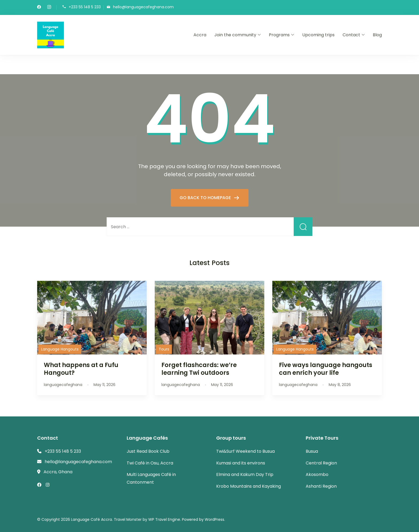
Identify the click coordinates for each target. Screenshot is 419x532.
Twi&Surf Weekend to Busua (245, 451)
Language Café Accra (92, 519)
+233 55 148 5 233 (85, 7)
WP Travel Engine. (165, 519)
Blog (377, 35)
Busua (312, 451)
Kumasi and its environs (241, 463)
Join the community (235, 35)
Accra (200, 35)
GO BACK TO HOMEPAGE (206, 198)
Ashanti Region (321, 486)
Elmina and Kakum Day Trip (245, 474)
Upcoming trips (318, 35)
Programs (279, 35)
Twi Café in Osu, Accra (150, 463)
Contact (351, 35)
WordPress (214, 519)
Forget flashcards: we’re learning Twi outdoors (199, 369)
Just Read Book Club (148, 451)
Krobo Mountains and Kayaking (249, 486)
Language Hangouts (60, 349)
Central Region (321, 463)
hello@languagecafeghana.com (143, 7)
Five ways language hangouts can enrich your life (326, 369)
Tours (164, 349)
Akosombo (317, 474)
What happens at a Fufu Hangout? (81, 369)
